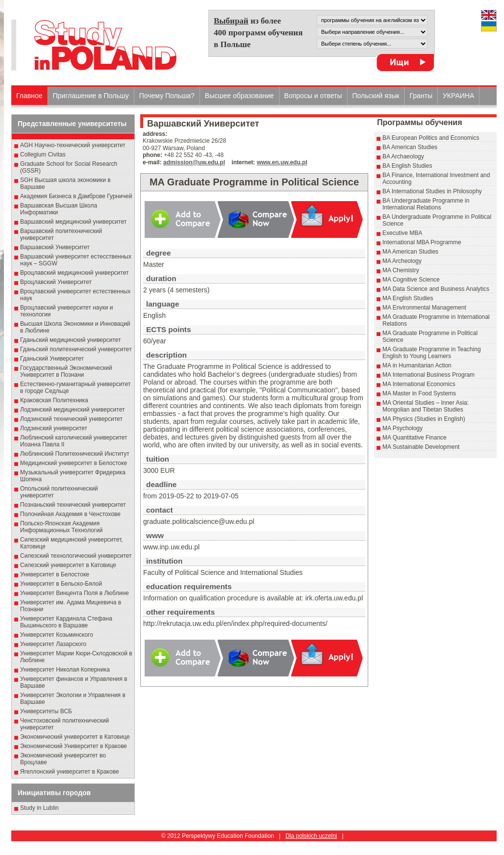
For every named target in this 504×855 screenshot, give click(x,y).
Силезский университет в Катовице (68, 565)
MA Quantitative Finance (415, 438)
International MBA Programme (422, 242)
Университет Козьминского (57, 635)
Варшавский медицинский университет (73, 222)
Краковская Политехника (54, 400)
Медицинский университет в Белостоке (74, 463)
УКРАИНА (458, 96)
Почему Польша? (167, 96)
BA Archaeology (403, 156)
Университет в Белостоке (55, 574)
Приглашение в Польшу (91, 96)
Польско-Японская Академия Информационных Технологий (62, 527)
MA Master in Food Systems (419, 393)
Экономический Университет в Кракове (74, 746)
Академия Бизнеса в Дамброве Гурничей (76, 196)
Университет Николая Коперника (65, 670)
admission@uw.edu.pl (194, 162)
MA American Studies (410, 252)
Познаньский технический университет (73, 505)
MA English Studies (408, 298)
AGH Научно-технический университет (73, 145)
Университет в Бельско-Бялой (61, 584)
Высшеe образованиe (239, 96)
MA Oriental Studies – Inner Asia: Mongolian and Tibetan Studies (426, 406)
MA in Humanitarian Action (417, 365)
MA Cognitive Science (411, 280)
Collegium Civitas (43, 155)
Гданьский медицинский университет (71, 340)
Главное (29, 96)
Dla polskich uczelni (311, 836)
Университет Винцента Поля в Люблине (75, 593)
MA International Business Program (428, 375)
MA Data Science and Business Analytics (436, 289)
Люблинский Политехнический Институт (75, 454)
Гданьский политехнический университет (76, 349)
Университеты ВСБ (46, 711)
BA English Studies (407, 166)
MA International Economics (419, 384)
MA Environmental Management (424, 308)
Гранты (421, 96)
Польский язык (376, 96)
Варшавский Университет (55, 247)
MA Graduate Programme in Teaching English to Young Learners (432, 353)
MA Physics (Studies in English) (424, 419)
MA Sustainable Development (421, 447)
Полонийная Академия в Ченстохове (70, 514)
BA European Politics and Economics (431, 138)
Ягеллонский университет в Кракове (70, 772)
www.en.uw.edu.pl (282, 162)
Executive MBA (402, 233)
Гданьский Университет (52, 359)
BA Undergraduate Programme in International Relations (426, 204)
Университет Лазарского (53, 644)
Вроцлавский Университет (56, 282)
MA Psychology (403, 428)
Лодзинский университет (54, 428)
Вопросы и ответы (313, 96)
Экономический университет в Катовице (75, 737)
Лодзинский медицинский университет (72, 410)
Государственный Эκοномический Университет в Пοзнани (66, 371)
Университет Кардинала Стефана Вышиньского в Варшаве (66, 622)
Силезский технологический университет (76, 556)
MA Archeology (402, 261)
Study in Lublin (39, 808)
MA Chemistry (401, 270)
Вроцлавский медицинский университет (74, 273)
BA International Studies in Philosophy (432, 191)
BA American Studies (410, 147)
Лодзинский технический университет (71, 419)
